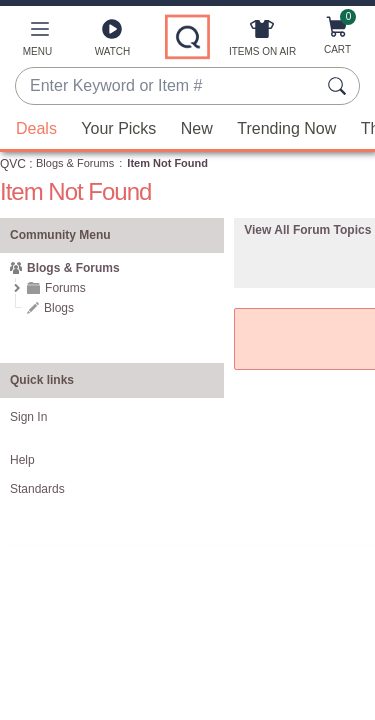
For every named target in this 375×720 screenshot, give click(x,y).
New (197, 128)
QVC (13, 164)
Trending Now (286, 128)
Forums (65, 288)
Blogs (59, 308)
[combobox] (167, 87)
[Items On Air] (262, 42)
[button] (37, 42)
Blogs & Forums (75, 163)
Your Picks (118, 128)
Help (22, 460)
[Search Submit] (340, 86)
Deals (36, 128)
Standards (37, 489)
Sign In (28, 417)
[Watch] (113, 42)
